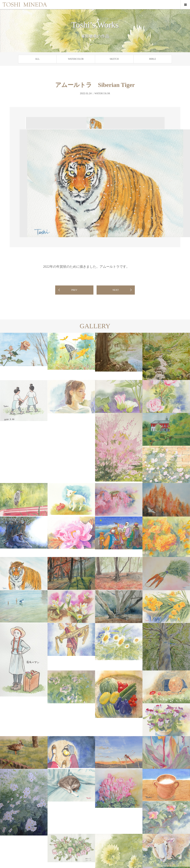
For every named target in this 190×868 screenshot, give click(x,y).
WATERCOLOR (76, 59)
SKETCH (114, 59)
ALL (37, 59)
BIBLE (153, 59)
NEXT (116, 290)
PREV (74, 290)
